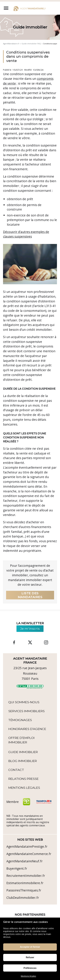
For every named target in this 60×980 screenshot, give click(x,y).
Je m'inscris (30, 629)
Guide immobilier (23, 752)
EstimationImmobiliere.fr (25, 883)
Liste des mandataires (30, 595)
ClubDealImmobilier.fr (23, 898)
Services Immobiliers (26, 711)
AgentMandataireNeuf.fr (24, 861)
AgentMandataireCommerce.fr (29, 854)
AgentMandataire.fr (11, 44)
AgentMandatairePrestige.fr (27, 846)
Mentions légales (28, 976)
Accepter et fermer (30, 947)
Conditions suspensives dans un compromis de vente (28, 57)
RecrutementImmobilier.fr (26, 876)
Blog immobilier (23, 761)
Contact (16, 770)
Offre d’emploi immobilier (21, 740)
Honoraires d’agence (27, 729)
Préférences (30, 968)
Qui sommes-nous (24, 702)
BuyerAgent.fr (17, 868)
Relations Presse (23, 779)
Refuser (30, 957)
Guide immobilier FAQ (31, 44)
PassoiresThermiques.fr (24, 890)
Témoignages (20, 720)
